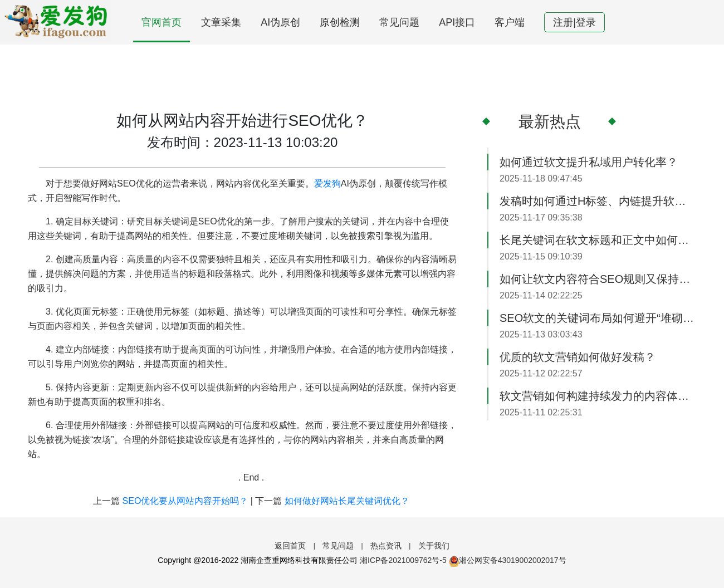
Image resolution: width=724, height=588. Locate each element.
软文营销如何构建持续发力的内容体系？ (598, 396)
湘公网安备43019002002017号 (508, 560)
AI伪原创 (280, 22)
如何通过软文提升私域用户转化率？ (589, 162)
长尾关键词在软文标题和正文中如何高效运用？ (598, 240)
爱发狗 (327, 183)
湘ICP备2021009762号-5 (403, 560)
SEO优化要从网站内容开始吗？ (185, 501)
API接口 (457, 22)
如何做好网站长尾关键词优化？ (347, 501)
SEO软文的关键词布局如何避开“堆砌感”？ (598, 318)
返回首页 (290, 546)
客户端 (510, 22)
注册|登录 (574, 22)
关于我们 (434, 546)
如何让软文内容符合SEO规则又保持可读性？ (598, 279)
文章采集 (221, 22)
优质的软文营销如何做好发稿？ (578, 357)
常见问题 (399, 22)
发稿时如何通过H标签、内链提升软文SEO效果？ (598, 201)
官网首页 (162, 22)
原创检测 (340, 22)
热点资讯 (386, 546)
